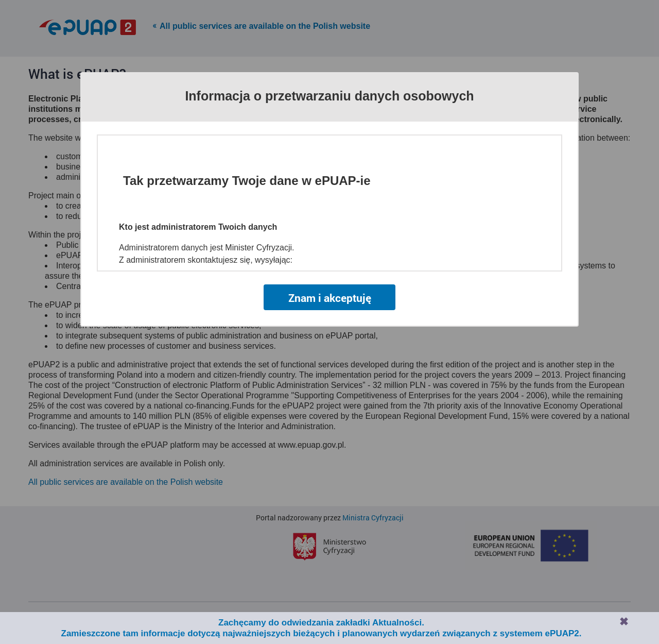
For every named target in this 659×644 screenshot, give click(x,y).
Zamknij (624, 621)
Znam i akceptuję (330, 298)
